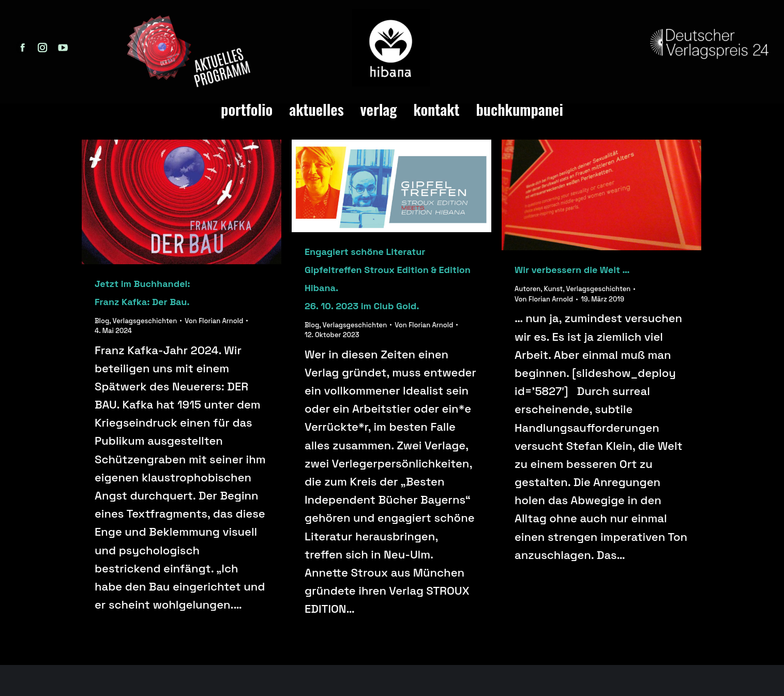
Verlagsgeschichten (145, 321)
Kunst (554, 289)
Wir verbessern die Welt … (572, 270)
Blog (102, 321)
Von (214, 321)
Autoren (527, 289)
